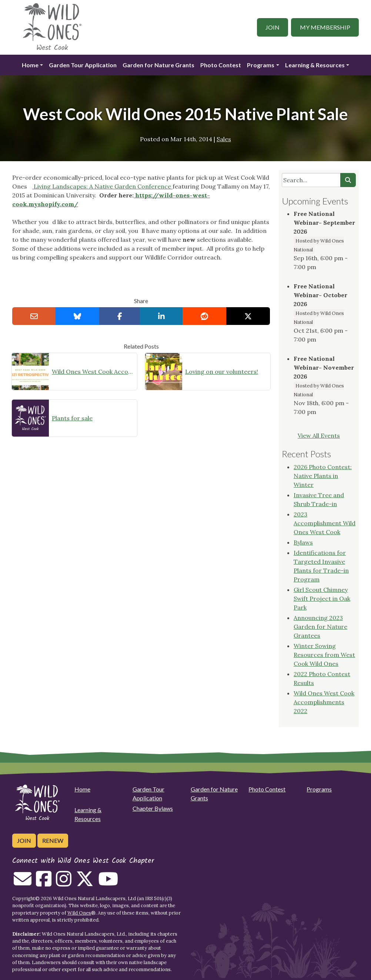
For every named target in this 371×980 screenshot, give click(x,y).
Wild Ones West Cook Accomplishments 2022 (324, 702)
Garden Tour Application (83, 65)
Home (30, 65)
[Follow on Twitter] (85, 883)
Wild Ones (79, 913)
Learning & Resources (315, 65)
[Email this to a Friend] (34, 316)
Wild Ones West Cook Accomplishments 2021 (93, 372)
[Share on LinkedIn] (161, 316)
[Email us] (23, 883)
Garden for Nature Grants (158, 65)
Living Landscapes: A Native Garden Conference (102, 186)
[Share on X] (248, 316)
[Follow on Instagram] (64, 883)
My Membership (325, 27)
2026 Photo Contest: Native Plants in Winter (323, 476)
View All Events (319, 435)
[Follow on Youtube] (108, 883)
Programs (261, 65)
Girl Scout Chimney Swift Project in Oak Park (322, 598)
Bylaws (303, 542)
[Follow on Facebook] (44, 883)
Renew (53, 840)
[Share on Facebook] (120, 316)
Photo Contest (221, 65)
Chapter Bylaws (153, 808)
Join (273, 27)
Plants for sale (72, 418)
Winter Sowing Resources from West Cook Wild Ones (324, 655)
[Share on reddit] (204, 316)
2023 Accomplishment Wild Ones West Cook (325, 523)
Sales (224, 139)
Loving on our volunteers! (222, 372)
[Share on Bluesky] (77, 316)
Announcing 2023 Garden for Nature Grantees (320, 627)
